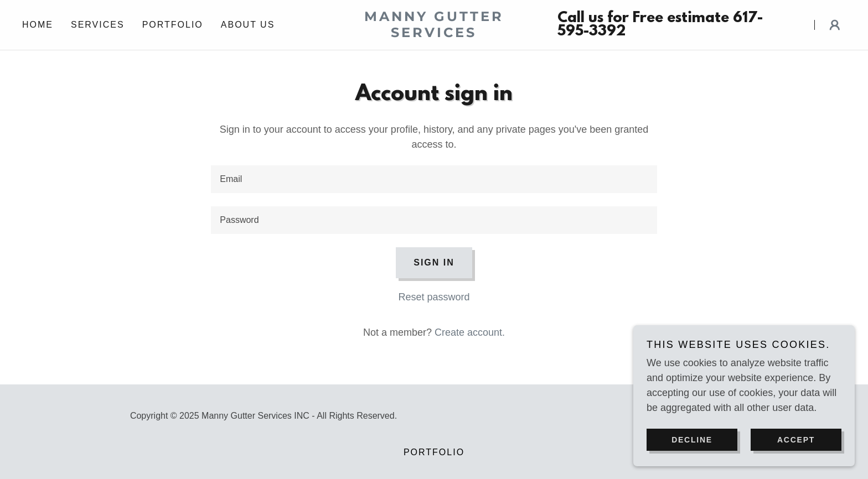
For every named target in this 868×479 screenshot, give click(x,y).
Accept (796, 439)
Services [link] (98, 25)
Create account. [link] (470, 332)
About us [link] (248, 25)
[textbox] (434, 179)
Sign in (434, 262)
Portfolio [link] (173, 25)
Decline (692, 439)
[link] (434, 34)
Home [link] (38, 25)
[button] (835, 25)
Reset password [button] (434, 297)
